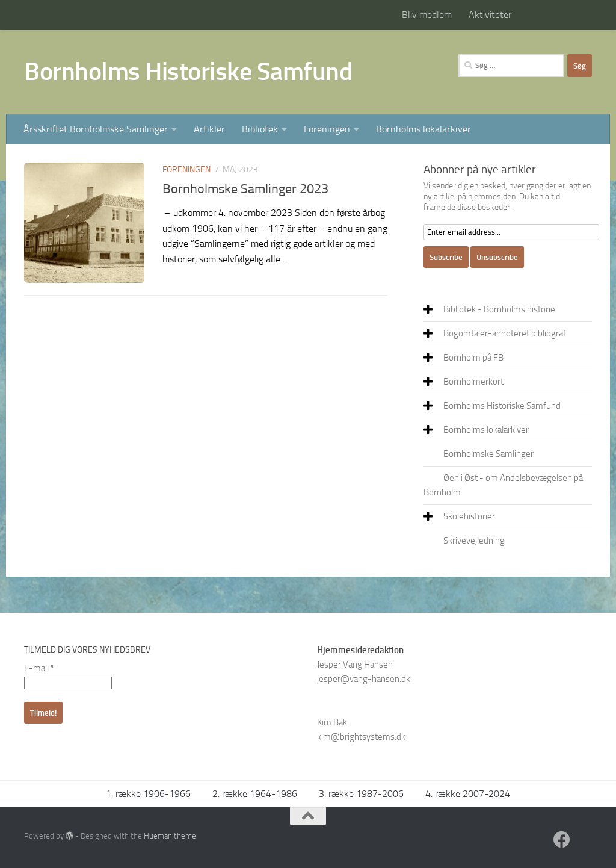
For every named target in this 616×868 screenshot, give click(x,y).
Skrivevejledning (474, 541)
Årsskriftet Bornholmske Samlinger (96, 129)
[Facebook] (562, 840)
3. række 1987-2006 (361, 794)
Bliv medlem (427, 15)
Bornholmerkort (473, 382)
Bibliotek (260, 129)
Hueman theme (170, 836)
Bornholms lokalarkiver (423, 129)
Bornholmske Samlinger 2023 (245, 189)
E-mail (39, 668)
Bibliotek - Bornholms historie (499, 309)
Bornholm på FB (473, 358)
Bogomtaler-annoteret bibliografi (506, 333)
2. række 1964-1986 (255, 794)
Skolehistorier (469, 516)
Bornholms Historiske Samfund (188, 72)
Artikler (209, 129)
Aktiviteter (490, 15)
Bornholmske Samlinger (488, 454)
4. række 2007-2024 (468, 794)
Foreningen (327, 129)
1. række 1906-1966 (148, 794)
